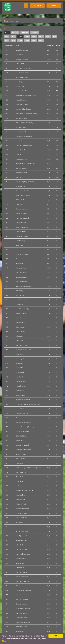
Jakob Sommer (20, 459)
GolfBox (37, 6)
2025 (34, 41)
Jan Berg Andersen (22, 413)
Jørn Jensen (19, 527)
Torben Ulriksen (21, 313)
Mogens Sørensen (21, 159)
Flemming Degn (21, 268)
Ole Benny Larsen (21, 627)
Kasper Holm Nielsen (23, 431)
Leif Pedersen (20, 177)
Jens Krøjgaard (20, 82)
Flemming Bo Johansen (23, 590)
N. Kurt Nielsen (21, 454)
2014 (13, 37)
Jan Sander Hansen (22, 236)
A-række (15, 33)
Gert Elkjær (19, 55)
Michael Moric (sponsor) (24, 136)
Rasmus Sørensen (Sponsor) (25, 427)
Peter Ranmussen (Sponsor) (24, 490)
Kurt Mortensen (21, 127)
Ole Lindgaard (20, 363)
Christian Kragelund (22, 445)
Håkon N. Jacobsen (22, 477)
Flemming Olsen (21, 381)
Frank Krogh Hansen (22, 150)
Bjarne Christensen (22, 104)
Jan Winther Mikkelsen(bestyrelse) (27, 114)
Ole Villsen (19, 522)
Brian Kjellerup (21, 495)
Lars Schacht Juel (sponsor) (24, 309)
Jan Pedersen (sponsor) (23, 622)
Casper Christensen (22, 227)
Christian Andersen (22, 209)
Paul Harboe (20, 141)
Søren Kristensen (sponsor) (24, 68)
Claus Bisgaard (20, 327)
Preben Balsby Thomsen (23, 109)
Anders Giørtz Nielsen (23, 195)
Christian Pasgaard (22, 254)
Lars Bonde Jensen (22, 300)
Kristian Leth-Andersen (23, 200)
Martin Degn (20, 463)
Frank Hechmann (21, 282)
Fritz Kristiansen (21, 559)
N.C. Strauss (20, 586)
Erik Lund (19, 250)
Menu (54, 6)
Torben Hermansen (22, 577)
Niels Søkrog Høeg (22, 77)
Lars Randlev (20, 377)
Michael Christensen (22, 509)
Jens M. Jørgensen (21, 168)
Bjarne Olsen (20, 391)
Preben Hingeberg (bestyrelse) (25, 182)
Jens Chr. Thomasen (22, 599)
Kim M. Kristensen (22, 118)
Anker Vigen (20, 563)
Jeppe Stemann (20, 332)
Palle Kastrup (20, 336)
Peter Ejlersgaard (21, 536)
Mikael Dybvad (21, 504)
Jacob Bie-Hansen (21, 513)
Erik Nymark (20, 409)
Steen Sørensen (20, 500)
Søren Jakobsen (21, 472)
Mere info (6, 641)
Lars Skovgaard (21, 132)
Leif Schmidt (20, 545)
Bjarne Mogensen (21, 100)
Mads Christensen (21, 318)
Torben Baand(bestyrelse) (24, 191)
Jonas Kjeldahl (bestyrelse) (24, 123)
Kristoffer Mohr (21, 436)
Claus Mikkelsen (21, 232)
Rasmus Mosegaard (22, 59)
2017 (34, 37)
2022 (13, 41)
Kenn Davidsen (21, 354)
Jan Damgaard (20, 322)
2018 (41, 37)
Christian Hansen (21, 259)
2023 (20, 41)
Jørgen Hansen (20, 186)
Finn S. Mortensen (21, 518)
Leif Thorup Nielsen (22, 581)
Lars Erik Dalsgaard (22, 345)
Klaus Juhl (19, 154)
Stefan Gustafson (21, 213)
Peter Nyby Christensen (23, 450)
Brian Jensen (20, 245)
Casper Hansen (20, 395)
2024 (27, 41)
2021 (7, 41)
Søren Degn (19, 341)
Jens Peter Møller (21, 572)
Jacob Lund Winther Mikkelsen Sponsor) (29, 404)
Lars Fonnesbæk (21, 223)
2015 (20, 37)
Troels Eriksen (20, 86)
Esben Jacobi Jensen (22, 595)
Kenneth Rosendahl (22, 50)
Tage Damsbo (20, 372)
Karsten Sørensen (21, 277)
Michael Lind (20, 368)
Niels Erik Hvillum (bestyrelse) (26, 95)
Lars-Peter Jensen (21, 613)
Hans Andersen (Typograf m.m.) (26, 164)
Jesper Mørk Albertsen (23, 400)
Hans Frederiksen (21, 540)
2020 (54, 37)
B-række (25, 33)
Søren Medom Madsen (23, 554)
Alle (7, 33)
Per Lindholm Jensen (22, 486)
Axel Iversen (20, 631)
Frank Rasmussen (21, 272)
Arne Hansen (20, 568)
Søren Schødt (20, 64)
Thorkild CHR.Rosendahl (24, 145)
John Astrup (19, 291)
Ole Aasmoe (19, 418)
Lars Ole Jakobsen (21, 549)
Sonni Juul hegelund (22, 218)
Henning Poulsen (21, 604)
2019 (48, 37)
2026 (41, 41)
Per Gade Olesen (21, 386)
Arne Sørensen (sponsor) (23, 286)
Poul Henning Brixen (22, 91)
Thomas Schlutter (21, 618)
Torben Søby (20, 440)
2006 (7, 37)
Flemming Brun (21, 359)
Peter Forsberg (20, 241)
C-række (35, 33)
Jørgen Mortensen (21, 173)
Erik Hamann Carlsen (23, 73)
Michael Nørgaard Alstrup (24, 350)
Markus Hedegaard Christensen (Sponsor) (29, 468)
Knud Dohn (19, 481)
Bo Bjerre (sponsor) (22, 531)
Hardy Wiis (19, 263)
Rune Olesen (20, 304)
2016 (27, 37)
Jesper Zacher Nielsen (23, 608)
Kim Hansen (20, 295)
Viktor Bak (19, 204)
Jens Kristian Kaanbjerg (23, 422)
